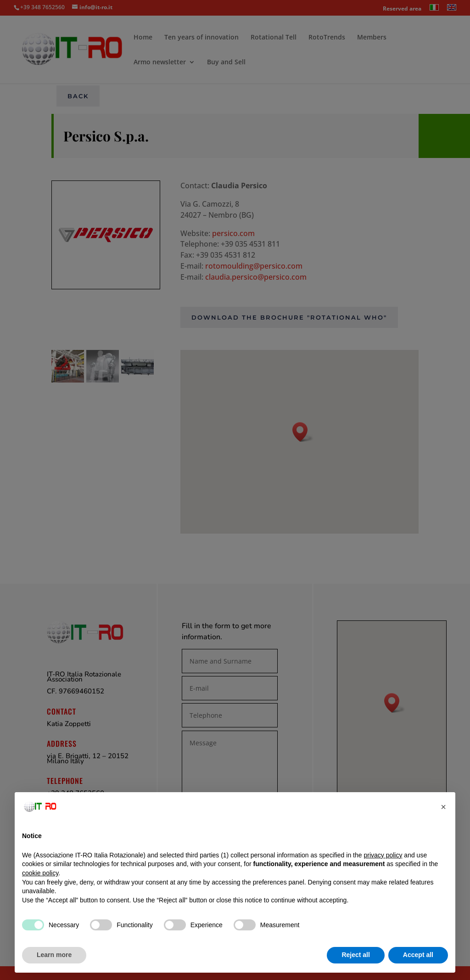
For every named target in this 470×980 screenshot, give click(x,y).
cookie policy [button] (40, 873)
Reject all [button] (355, 955)
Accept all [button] (418, 955)
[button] (443, 807)
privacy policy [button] (383, 855)
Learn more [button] (54, 955)
